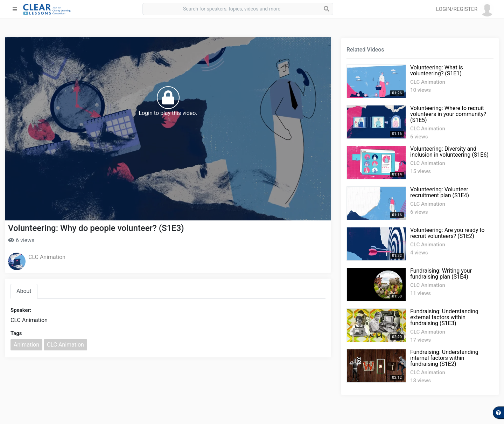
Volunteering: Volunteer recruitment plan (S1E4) (440, 192)
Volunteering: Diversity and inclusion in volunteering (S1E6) (449, 152)
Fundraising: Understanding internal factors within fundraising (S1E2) (444, 358)
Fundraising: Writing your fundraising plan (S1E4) (441, 274)
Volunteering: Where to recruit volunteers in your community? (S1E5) (448, 114)
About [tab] (24, 291)
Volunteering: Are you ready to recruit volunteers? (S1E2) (447, 233)
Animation (26, 345)
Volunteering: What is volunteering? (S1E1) (437, 70)
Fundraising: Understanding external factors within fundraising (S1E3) (444, 317)
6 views (21, 240)
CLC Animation (47, 257)
